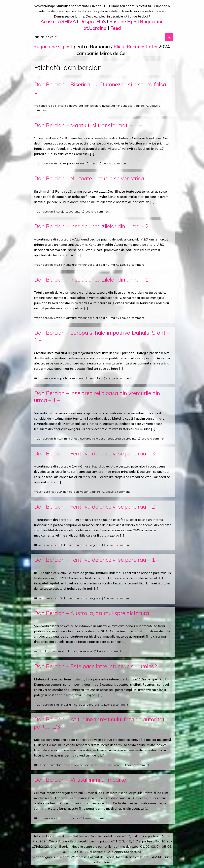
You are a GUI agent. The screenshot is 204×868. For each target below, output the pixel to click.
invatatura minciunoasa (117, 106)
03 (153, 846)
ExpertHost (113, 857)
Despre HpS (93, 21)
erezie (58, 265)
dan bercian (92, 106)
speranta (75, 212)
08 (70, 852)
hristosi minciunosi (66, 439)
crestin (68, 765)
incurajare (61, 212)
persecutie (85, 651)
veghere (139, 106)
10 (81, 852)
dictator (72, 651)
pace (82, 705)
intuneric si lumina (66, 705)
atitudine (42, 765)
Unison (108, 862)
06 (169, 846)
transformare (89, 163)
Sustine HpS (123, 21)
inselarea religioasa (92, 439)
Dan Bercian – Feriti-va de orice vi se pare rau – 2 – (97, 506)
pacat (67, 818)
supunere (114, 765)
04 (159, 846)
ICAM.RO (156, 857)
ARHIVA (67, 21)
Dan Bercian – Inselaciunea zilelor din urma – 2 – (93, 226)
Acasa (47, 21)
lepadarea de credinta (122, 439)
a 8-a (157, 841)
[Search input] (98, 37)
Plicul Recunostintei (135, 46)
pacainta (73, 163)
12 (108, 852)
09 (76, 852)
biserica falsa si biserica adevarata (60, 106)
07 (65, 852)
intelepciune (98, 765)
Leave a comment (115, 163)
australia (43, 651)
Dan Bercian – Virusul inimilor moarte (80, 780)
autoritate (56, 765)
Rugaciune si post (53, 46)
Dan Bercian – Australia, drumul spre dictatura (92, 613)
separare (93, 705)
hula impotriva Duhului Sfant (84, 378)
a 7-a (162, 836)
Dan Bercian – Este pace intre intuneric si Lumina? (95, 666)
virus (75, 818)
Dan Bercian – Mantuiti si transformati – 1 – (88, 125)
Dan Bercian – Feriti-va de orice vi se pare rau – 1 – (97, 560)
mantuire (60, 163)
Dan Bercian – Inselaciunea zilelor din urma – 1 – (93, 279)
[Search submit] (169, 37)
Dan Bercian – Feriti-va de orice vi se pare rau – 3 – (97, 453)
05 (164, 846)
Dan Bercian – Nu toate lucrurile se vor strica (89, 178)
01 (142, 846)
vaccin (84, 492)
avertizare (43, 492)
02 (148, 846)
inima (58, 818)
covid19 (56, 492)
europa (59, 378)
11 (87, 852)
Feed (116, 28)
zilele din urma (105, 265)
